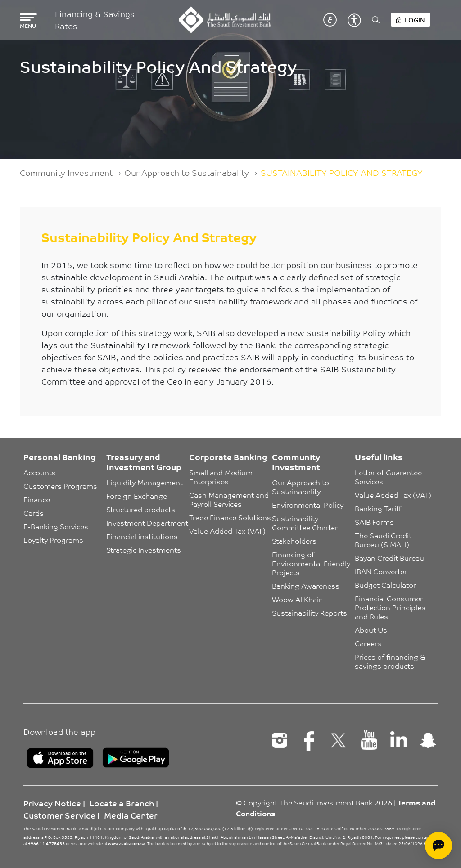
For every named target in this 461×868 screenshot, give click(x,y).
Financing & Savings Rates (95, 20)
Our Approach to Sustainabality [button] (301, 487)
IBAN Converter (381, 571)
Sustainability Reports (310, 613)
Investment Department (147, 523)
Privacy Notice (52, 803)
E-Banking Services (56, 526)
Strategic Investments (144, 550)
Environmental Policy (308, 505)
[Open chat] (438, 846)
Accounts (40, 472)
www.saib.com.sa (127, 843)
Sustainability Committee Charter (305, 523)
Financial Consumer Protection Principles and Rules (391, 607)
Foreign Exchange (137, 496)
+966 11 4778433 (46, 843)
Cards (34, 513)
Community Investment (66, 172)
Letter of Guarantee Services (389, 477)
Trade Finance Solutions (230, 517)
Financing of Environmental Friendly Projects (312, 563)
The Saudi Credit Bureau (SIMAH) (384, 540)
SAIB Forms (374, 522)
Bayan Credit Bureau (389, 558)
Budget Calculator (385, 585)
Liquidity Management (145, 482)
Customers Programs (60, 486)
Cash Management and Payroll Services (230, 499)
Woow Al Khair (297, 599)
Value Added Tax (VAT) (227, 531)
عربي (330, 20)
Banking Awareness (306, 586)
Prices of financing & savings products (391, 661)
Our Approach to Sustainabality (187, 172)
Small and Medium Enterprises (222, 477)
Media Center (131, 815)
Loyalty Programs (53, 540)
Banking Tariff (378, 508)
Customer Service (59, 815)
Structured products (141, 509)
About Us (371, 630)
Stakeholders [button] (294, 541)
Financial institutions (142, 536)
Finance (37, 499)
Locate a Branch (122, 803)
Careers (368, 643)
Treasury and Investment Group (144, 461)
